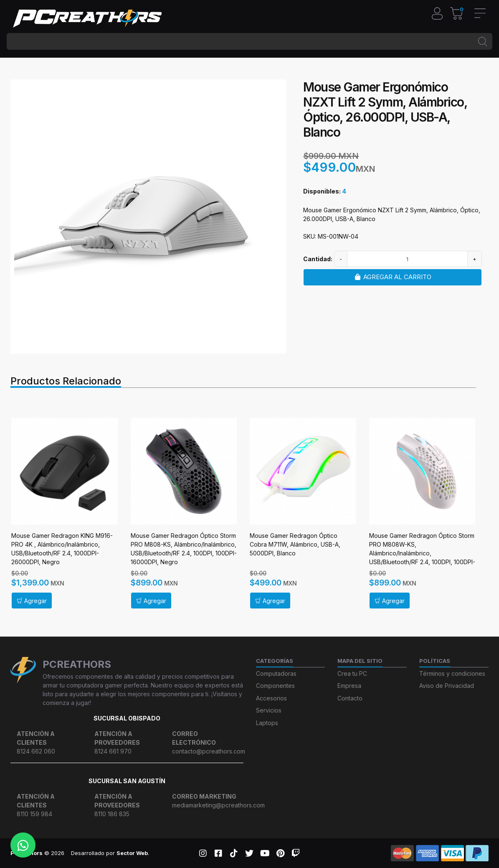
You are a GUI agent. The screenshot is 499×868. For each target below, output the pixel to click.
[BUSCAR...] (240, 41)
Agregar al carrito (393, 277)
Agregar (32, 601)
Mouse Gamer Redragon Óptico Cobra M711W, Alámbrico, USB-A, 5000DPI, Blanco (295, 544)
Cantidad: (318, 259)
